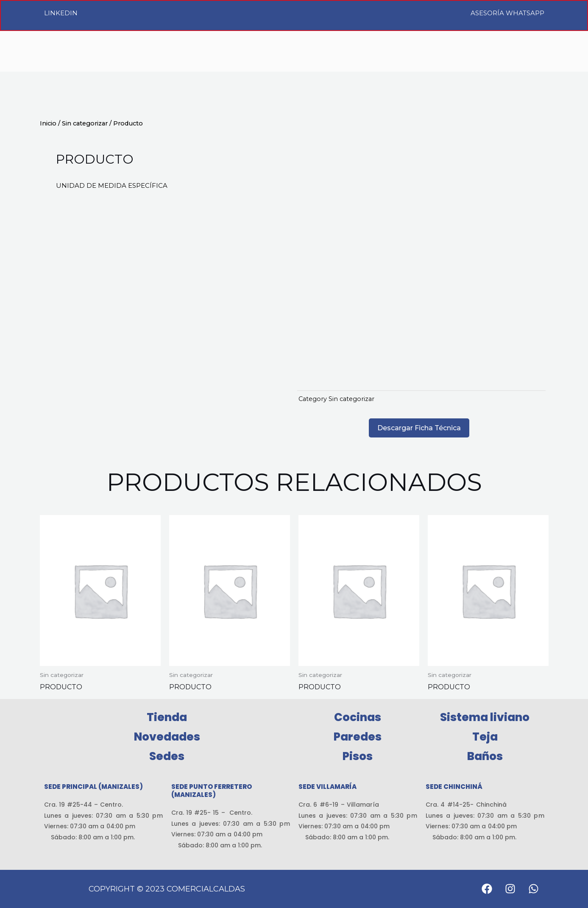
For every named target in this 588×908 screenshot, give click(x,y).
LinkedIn (61, 13)
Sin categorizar (85, 123)
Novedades (167, 737)
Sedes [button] (167, 756)
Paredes (358, 737)
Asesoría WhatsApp (507, 13)
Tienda (167, 717)
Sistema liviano (485, 717)
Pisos (358, 756)
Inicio (48, 123)
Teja (485, 737)
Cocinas (358, 717)
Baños (485, 756)
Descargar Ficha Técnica (419, 428)
